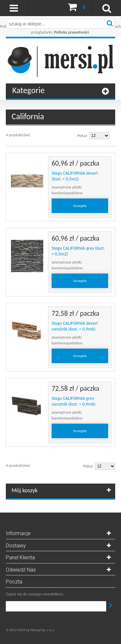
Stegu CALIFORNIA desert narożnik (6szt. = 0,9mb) (75, 326)
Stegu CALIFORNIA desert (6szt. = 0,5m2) (75, 176)
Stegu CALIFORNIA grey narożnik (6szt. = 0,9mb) (74, 401)
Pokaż (82, 135)
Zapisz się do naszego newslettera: (35, 594)
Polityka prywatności (71, 32)
